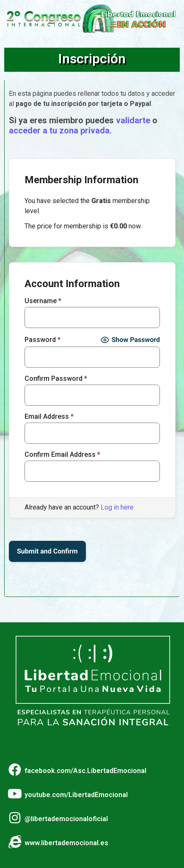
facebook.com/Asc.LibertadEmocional (85, 771)
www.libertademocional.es (66, 843)
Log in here (117, 507)
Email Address (49, 417)
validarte (133, 120)
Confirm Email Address (62, 455)
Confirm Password (56, 379)
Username (43, 301)
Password (43, 340)
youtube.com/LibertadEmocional (76, 795)
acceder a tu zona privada (59, 130)
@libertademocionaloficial (66, 819)
